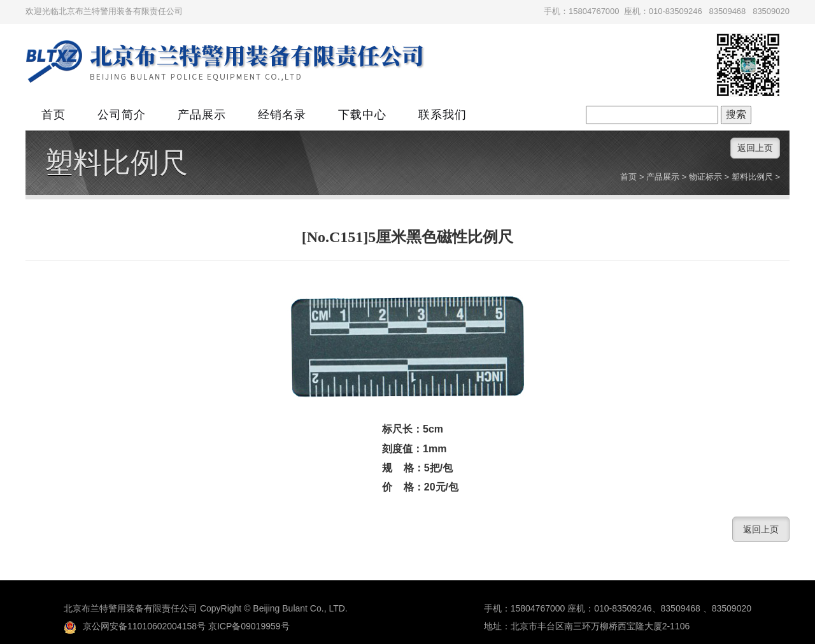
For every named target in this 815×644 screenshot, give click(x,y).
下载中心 (362, 115)
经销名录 (282, 115)
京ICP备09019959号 (249, 626)
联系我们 (443, 115)
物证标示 (705, 177)
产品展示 (202, 115)
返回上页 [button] (755, 148)
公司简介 (122, 115)
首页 (53, 115)
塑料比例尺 (116, 163)
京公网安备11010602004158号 (135, 626)
